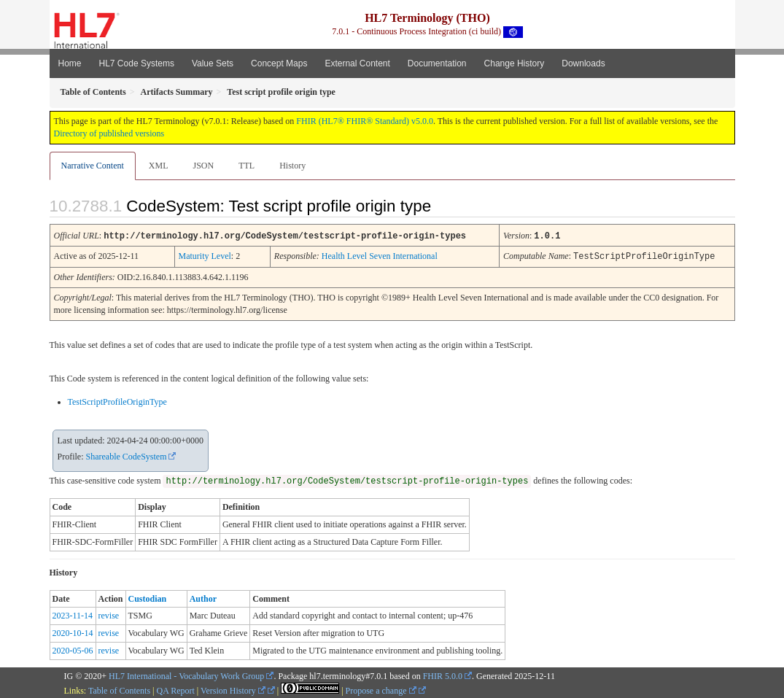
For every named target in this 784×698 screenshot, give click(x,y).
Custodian (148, 597)
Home (70, 63)
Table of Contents (119, 689)
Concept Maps (279, 63)
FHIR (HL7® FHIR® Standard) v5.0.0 (365, 121)
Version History (233, 689)
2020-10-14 (73, 632)
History (292, 166)
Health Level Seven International (380, 255)
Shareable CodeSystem (127, 455)
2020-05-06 (73, 649)
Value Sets (213, 63)
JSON (203, 166)
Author (203, 597)
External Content (357, 63)
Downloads (583, 63)
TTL (247, 166)
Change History (515, 63)
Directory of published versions (109, 133)
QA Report (176, 689)
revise (109, 614)
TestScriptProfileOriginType (117, 400)
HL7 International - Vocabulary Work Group (186, 675)
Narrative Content (93, 166)
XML (159, 166)
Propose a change (381, 689)
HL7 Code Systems (137, 63)
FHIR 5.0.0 (443, 675)
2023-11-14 (73, 614)
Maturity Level (205, 255)
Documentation (437, 63)
